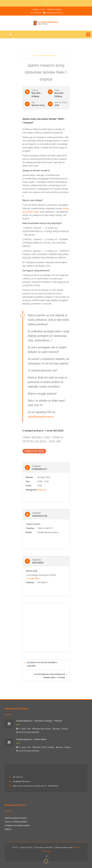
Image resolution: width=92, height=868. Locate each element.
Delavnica (42, 490)
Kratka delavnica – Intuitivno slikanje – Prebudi (39, 721)
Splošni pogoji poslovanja (16, 818)
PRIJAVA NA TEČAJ (34, 451)
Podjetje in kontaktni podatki (17, 825)
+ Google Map (33, 578)
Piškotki (8, 829)
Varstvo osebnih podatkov (16, 822)
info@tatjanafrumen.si (41, 417)
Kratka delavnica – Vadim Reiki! (31, 739)
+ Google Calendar (31, 457)
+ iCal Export (47, 457)
